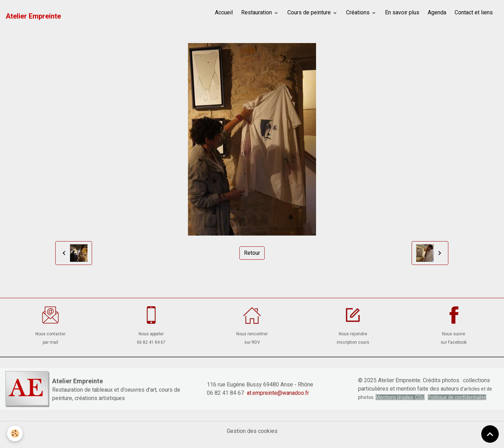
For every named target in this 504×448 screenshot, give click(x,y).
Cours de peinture (310, 12)
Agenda (437, 12)
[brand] (33, 16)
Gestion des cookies (252, 431)
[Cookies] (15, 433)
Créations (359, 12)
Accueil (224, 12)
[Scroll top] (490, 434)
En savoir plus (402, 12)
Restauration (257, 12)
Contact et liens (474, 12)
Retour (252, 253)
